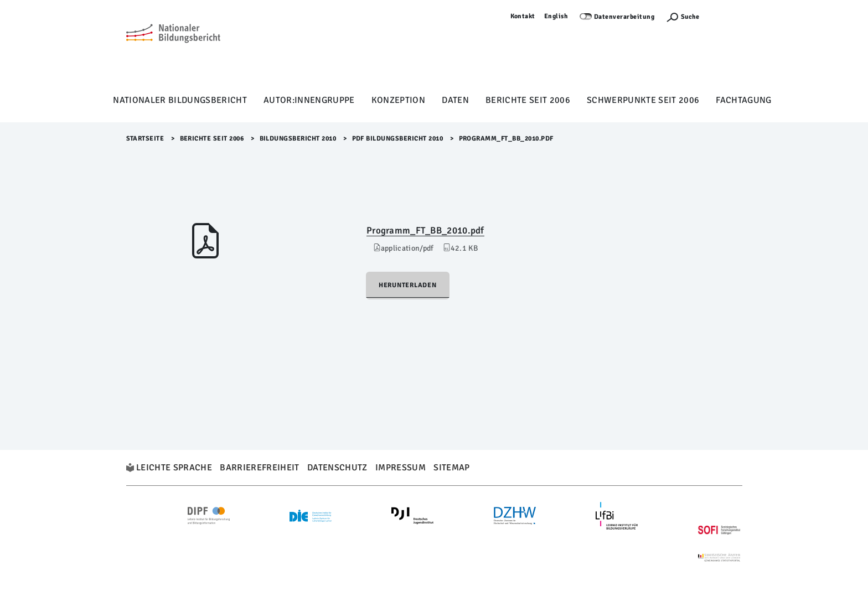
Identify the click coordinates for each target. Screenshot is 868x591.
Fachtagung (743, 100)
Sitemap (451, 468)
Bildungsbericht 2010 (298, 139)
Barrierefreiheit (259, 468)
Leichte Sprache (174, 468)
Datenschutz (337, 468)
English (556, 16)
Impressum (401, 468)
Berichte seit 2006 (528, 100)
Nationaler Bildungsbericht (180, 100)
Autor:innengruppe (309, 100)
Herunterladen (408, 285)
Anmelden (726, 16)
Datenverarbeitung (624, 17)
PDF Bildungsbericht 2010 (398, 139)
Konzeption (398, 100)
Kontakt (523, 16)
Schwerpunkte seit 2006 (643, 100)
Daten (455, 100)
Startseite (145, 139)
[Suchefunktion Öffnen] (683, 17)
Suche (690, 17)
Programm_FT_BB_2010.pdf (425, 230)
